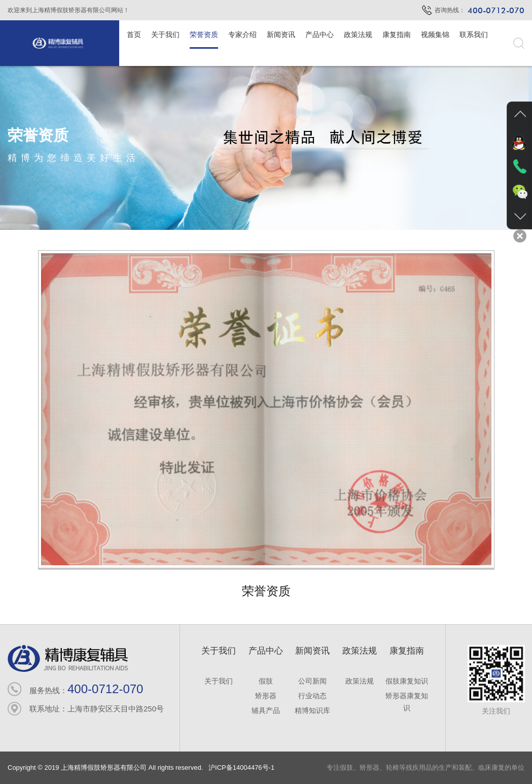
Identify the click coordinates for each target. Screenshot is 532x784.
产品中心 (320, 35)
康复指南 (397, 35)
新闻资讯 (281, 35)
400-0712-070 (105, 689)
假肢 (266, 681)
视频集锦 (435, 35)
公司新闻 (312, 681)
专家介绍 (242, 35)
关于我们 (165, 35)
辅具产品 (266, 710)
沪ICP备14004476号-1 (240, 768)
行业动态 (312, 696)
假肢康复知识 (407, 681)
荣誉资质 (204, 35)
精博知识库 (312, 710)
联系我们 (474, 35)
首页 (134, 35)
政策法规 (358, 35)
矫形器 (266, 696)
